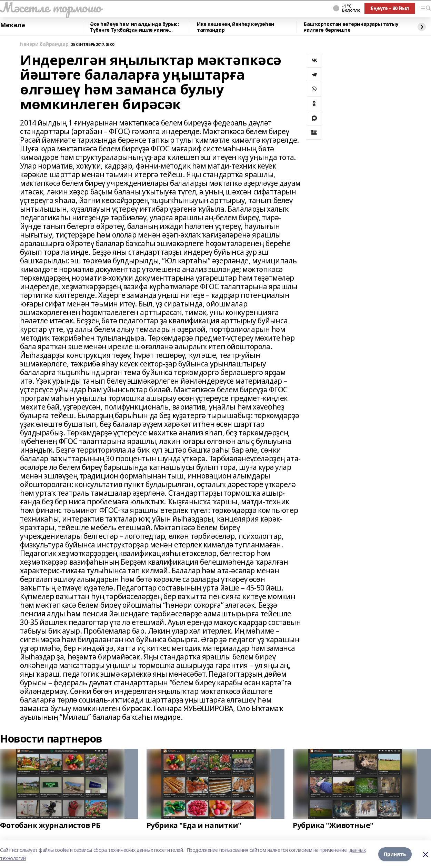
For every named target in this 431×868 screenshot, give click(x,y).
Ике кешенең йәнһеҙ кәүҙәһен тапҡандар (235, 27)
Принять (395, 854)
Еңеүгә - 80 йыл (390, 8)
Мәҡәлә (12, 25)
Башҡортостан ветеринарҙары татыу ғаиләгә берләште (351, 27)
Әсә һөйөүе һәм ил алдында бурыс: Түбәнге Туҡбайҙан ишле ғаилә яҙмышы (134, 27)
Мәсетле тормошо (51, 7)
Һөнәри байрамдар (44, 44)
